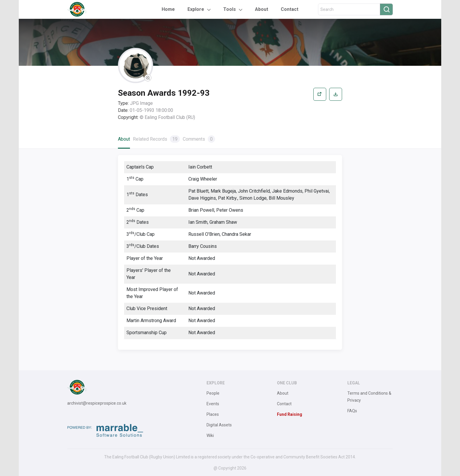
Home (168, 9)
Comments (199, 139)
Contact (290, 9)
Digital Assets (219, 425)
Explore (196, 9)
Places (213, 414)
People (213, 393)
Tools (230, 9)
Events (213, 404)
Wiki (210, 435)
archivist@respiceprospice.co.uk (97, 403)
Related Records (156, 139)
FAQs (352, 411)
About (262, 9)
